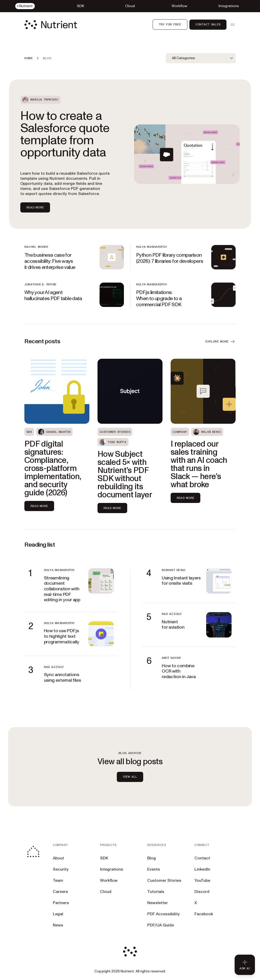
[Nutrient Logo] (51, 25)
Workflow (109, 880)
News (58, 925)
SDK (104, 858)
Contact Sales (208, 24)
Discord (202, 892)
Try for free (170, 24)
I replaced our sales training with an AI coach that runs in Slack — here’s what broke (199, 464)
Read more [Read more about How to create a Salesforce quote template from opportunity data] (35, 207)
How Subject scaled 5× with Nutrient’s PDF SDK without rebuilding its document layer (125, 475)
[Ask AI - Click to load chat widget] (245, 965)
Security (61, 869)
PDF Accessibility (164, 914)
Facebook (204, 914)
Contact (202, 858)
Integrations (112, 869)
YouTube (202, 880)
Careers (60, 892)
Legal (58, 914)
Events (154, 869)
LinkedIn (202, 869)
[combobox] (201, 58)
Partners (61, 903)
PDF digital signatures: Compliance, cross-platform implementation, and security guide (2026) (53, 468)
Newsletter (158, 903)
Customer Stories (164, 880)
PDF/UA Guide (161, 925)
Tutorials (156, 892)
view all (130, 777)
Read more (39, 506)
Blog (152, 858)
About (58, 858)
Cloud (106, 892)
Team (58, 880)
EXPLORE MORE (221, 341)
